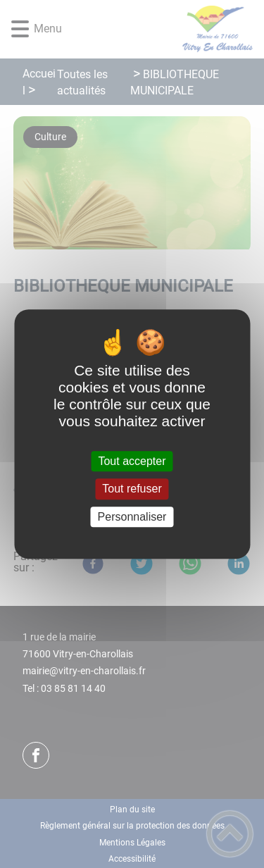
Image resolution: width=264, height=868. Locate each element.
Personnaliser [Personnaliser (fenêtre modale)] (132, 517)
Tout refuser (132, 489)
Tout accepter (132, 461)
